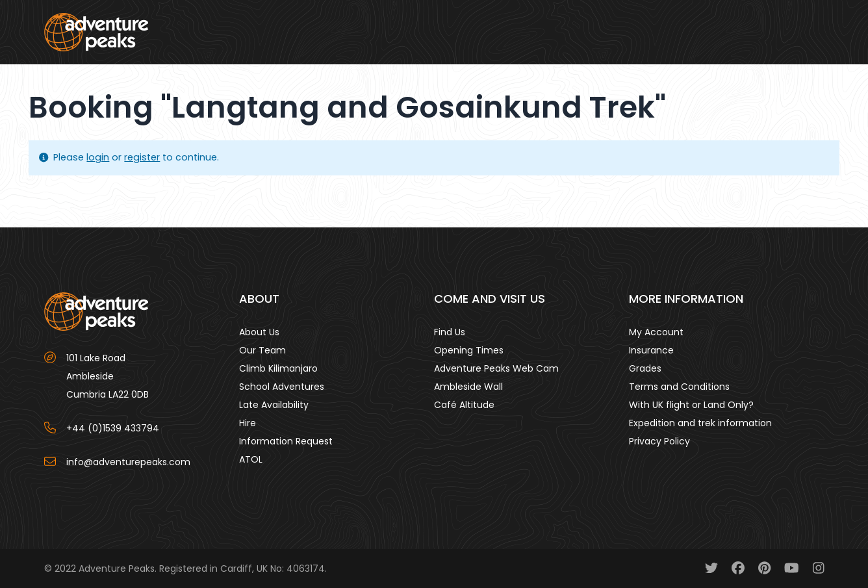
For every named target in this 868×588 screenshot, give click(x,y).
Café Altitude (464, 405)
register (142, 157)
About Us (259, 332)
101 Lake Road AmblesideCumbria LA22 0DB (108, 376)
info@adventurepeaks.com (128, 462)
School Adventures (282, 387)
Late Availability (274, 405)
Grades (645, 368)
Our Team (262, 350)
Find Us (450, 332)
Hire (248, 423)
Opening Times (469, 350)
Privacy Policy (659, 441)
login (98, 157)
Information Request (286, 441)
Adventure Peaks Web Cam (496, 368)
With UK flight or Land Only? (691, 405)
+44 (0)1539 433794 (113, 428)
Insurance (651, 350)
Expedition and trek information (700, 423)
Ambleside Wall (468, 387)
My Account (656, 332)
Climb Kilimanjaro (278, 368)
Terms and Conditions (679, 387)
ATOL (251, 459)
